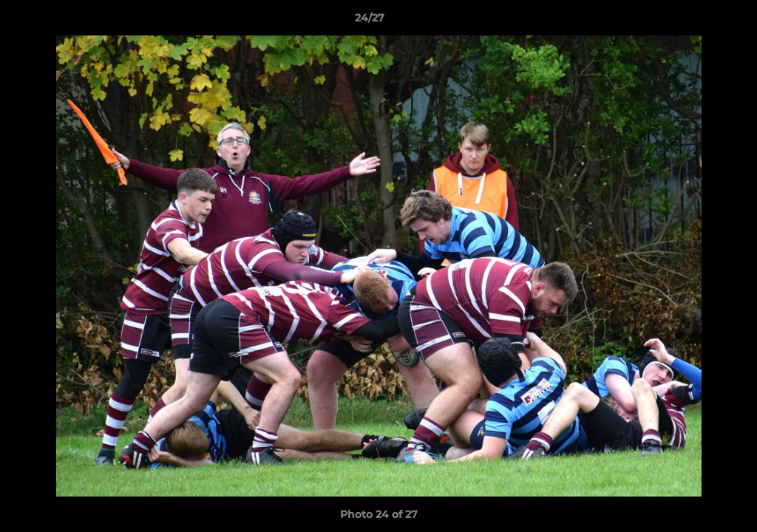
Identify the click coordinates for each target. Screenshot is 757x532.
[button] (695, 21)
